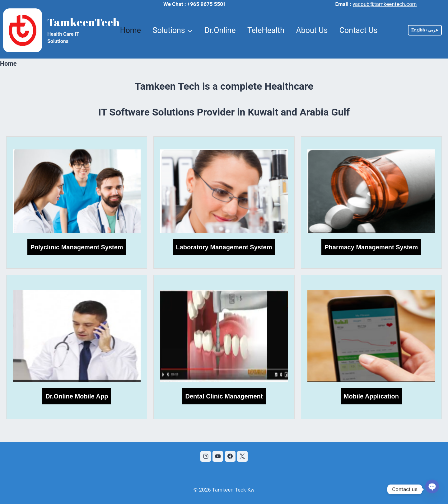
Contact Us (359, 30)
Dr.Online (220, 30)
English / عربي (425, 30)
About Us (312, 30)
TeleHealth (266, 30)
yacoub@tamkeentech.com (385, 4)
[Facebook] (230, 456)
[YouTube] (218, 456)
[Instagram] (206, 456)
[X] (242, 456)
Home (131, 30)
